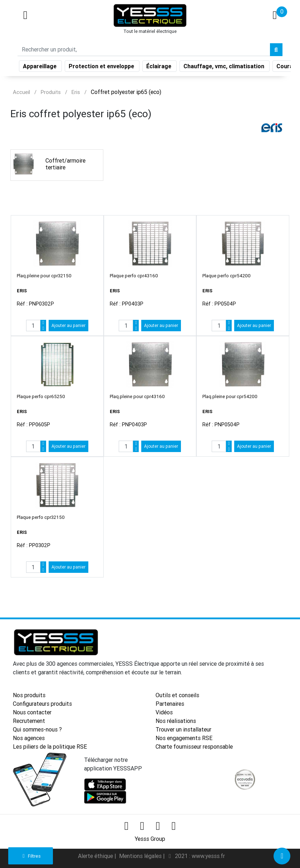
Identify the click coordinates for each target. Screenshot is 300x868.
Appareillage (40, 68)
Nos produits (29, 695)
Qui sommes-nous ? (37, 729)
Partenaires (170, 704)
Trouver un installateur (183, 729)
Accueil (21, 92)
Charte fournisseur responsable (194, 747)
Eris (76, 92)
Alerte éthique (96, 856)
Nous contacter (32, 712)
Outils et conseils (177, 695)
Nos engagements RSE (184, 738)
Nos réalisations (176, 721)
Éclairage (159, 68)
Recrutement (29, 721)
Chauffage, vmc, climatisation (225, 68)
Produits (51, 92)
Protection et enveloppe (102, 68)
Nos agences (29, 738)
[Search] (144, 51)
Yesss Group (150, 839)
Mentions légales (141, 856)
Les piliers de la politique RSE (50, 747)
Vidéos (164, 712)
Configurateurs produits (42, 704)
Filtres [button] (31, 856)
